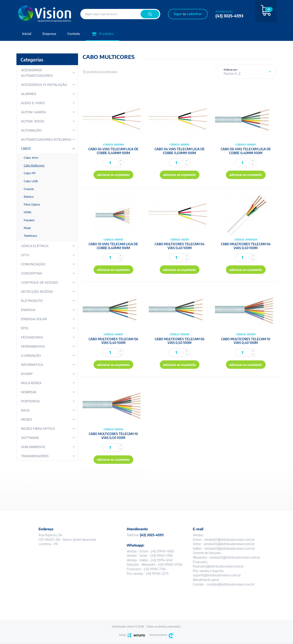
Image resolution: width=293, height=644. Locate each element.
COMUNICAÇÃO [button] (33, 264)
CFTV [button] (25, 255)
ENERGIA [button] (28, 310)
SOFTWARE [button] (30, 438)
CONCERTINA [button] (31, 273)
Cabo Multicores (34, 165)
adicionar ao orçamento (113, 175)
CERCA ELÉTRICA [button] (35, 246)
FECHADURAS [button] (32, 337)
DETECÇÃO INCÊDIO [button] (37, 292)
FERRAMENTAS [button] (33, 346)
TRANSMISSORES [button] (35, 456)
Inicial (27, 34)
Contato (74, 34)
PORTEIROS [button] (30, 401)
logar (178, 14)
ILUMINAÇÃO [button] (31, 356)
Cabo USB (31, 181)
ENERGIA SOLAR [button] (34, 319)
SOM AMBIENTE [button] (33, 447)
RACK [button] (25, 410)
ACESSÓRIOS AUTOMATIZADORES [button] (37, 73)
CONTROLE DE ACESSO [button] (40, 282)
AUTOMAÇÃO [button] (31, 130)
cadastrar (194, 14)
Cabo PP (30, 173)
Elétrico (29, 197)
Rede (27, 228)
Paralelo (29, 220)
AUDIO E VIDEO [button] (33, 103)
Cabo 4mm (31, 158)
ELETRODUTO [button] (32, 301)
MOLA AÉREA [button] (31, 383)
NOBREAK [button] (29, 392)
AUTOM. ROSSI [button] (33, 121)
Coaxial (29, 189)
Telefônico (30, 236)
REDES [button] (26, 420)
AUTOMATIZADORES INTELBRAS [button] (46, 140)
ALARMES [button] (29, 94)
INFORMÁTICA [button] (32, 365)
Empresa (50, 34)
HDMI (27, 212)
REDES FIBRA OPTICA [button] (38, 429)
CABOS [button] (26, 149)
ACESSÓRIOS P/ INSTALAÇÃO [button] (44, 85)
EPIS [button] (25, 328)
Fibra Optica (32, 205)
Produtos (103, 34)
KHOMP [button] (27, 374)
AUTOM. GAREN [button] (33, 112)
